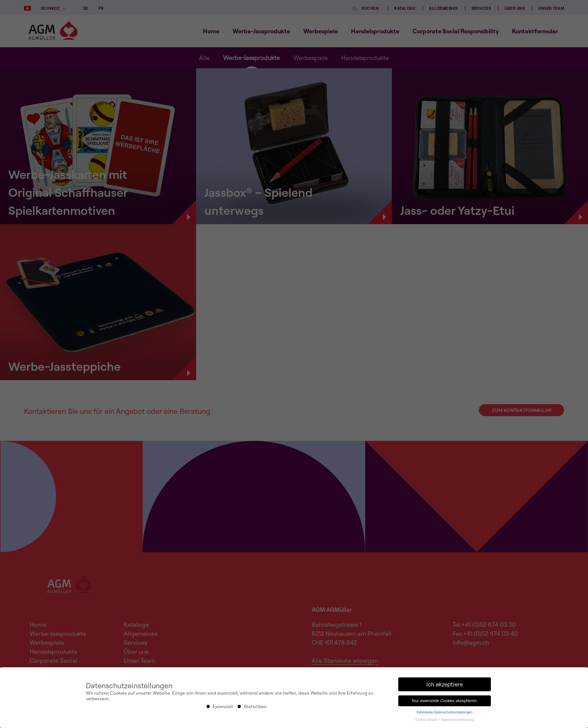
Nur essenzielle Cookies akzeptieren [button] (444, 701)
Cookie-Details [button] (427, 720)
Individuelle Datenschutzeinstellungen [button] (445, 712)
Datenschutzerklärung (457, 720)
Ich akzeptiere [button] (445, 684)
